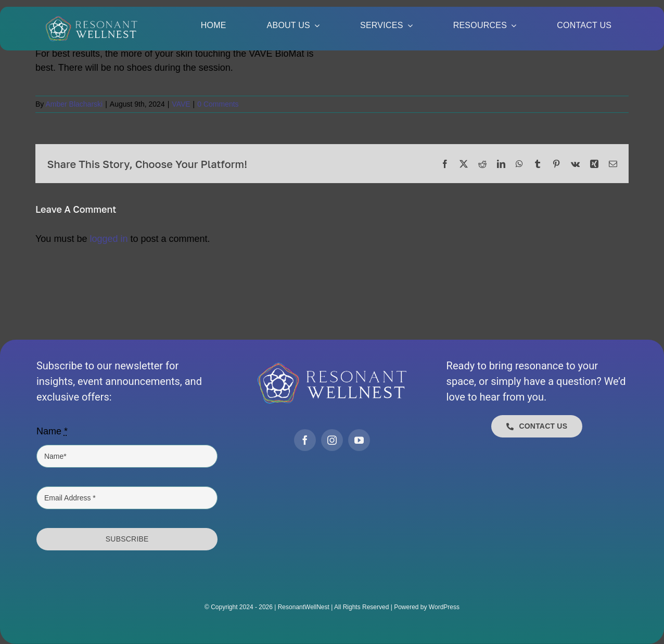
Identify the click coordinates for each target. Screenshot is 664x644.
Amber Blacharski (74, 104)
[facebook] (305, 440)
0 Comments (218, 104)
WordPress (444, 607)
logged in (108, 239)
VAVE (181, 104)
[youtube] (359, 440)
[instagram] (332, 440)
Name (52, 431)
